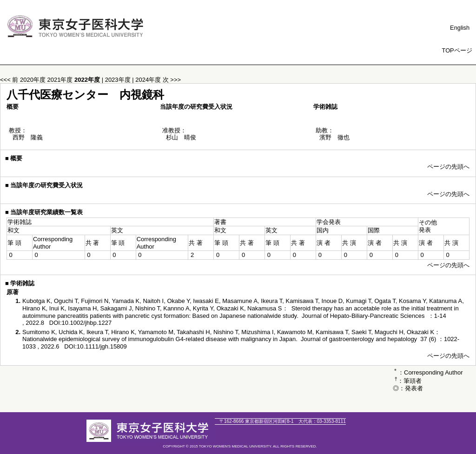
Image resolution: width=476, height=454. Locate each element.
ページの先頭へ (448, 167)
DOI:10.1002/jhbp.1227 (80, 323)
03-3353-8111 (322, 421)
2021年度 (61, 80)
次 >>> (172, 80)
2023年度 (119, 80)
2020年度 (34, 80)
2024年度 (149, 80)
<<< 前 (9, 80)
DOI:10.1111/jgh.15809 (95, 346)
